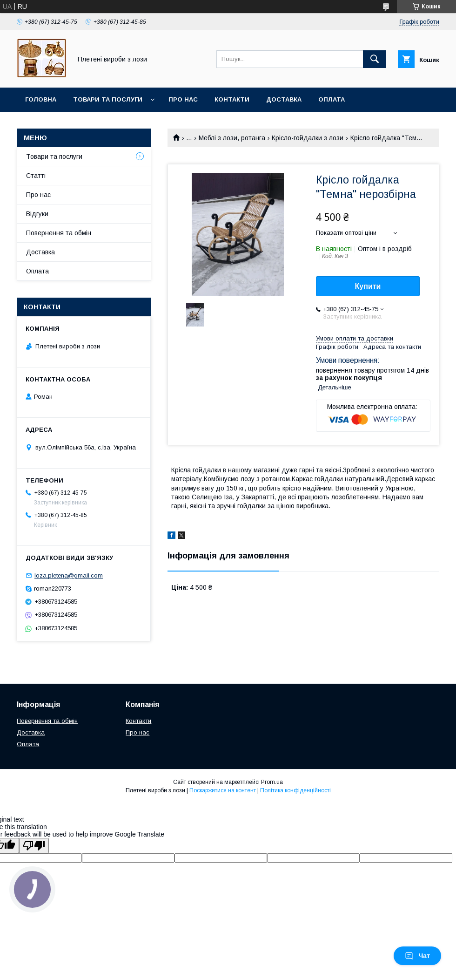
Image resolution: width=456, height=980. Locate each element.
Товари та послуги (108, 99)
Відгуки (37, 214)
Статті (36, 176)
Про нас (183, 99)
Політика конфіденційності (295, 790)
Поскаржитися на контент (223, 790)
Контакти (232, 99)
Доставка (284, 99)
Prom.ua (272, 782)
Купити (368, 286)
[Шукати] (375, 59)
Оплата (332, 99)
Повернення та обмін (64, 124)
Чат (417, 956)
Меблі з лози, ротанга (232, 138)
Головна (41, 99)
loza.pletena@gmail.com (69, 575)
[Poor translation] (34, 846)
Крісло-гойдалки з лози (308, 138)
